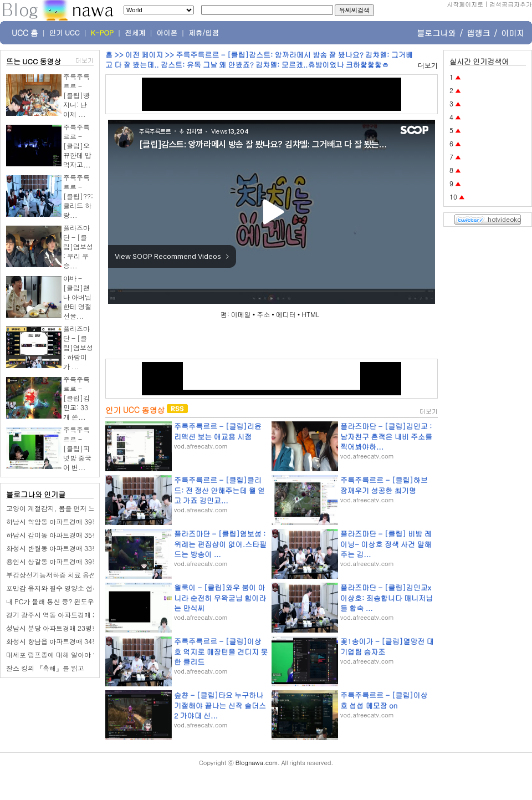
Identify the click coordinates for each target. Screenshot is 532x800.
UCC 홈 (25, 33)
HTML (310, 314)
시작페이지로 (465, 4)
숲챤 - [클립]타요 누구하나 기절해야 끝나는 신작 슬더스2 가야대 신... (220, 705)
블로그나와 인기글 (36, 494)
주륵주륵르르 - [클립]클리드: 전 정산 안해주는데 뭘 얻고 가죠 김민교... (219, 490)
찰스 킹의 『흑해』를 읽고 (45, 668)
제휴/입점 (204, 33)
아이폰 (167, 33)
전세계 (135, 33)
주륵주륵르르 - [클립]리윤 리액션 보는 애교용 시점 (218, 431)
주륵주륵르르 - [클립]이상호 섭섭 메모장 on (384, 700)
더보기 (85, 60)
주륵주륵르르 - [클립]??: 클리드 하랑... (78, 196)
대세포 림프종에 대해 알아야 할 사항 (60, 654)
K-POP (102, 33)
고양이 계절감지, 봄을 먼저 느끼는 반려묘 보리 (76, 508)
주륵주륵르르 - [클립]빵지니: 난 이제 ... (76, 95)
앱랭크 (478, 33)
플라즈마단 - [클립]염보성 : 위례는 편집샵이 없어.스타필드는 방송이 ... (220, 544)
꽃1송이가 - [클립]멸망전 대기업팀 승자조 (387, 646)
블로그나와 (436, 33)
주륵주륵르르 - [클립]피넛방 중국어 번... (77, 448)
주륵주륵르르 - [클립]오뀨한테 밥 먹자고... (77, 146)
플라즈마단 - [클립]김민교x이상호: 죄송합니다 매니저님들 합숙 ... (387, 597)
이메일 (241, 314)
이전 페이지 (144, 55)
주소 (263, 314)
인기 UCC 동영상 (135, 410)
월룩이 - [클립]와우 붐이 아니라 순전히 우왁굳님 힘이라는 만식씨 (220, 597)
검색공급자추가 (511, 4)
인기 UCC (65, 33)
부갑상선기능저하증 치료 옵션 (51, 575)
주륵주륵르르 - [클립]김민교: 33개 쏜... (76, 398)
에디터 (286, 314)
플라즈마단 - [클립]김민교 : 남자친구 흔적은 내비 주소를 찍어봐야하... (386, 436)
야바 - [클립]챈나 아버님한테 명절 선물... (77, 297)
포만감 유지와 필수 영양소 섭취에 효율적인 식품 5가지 (87, 588)
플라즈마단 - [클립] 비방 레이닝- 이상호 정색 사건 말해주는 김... (386, 544)
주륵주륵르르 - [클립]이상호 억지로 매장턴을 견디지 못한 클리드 (221, 651)
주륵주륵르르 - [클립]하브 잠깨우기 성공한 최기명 (384, 485)
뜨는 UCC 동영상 (34, 61)
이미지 (513, 33)
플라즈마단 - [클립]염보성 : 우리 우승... (78, 246)
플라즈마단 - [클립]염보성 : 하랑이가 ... (78, 347)
